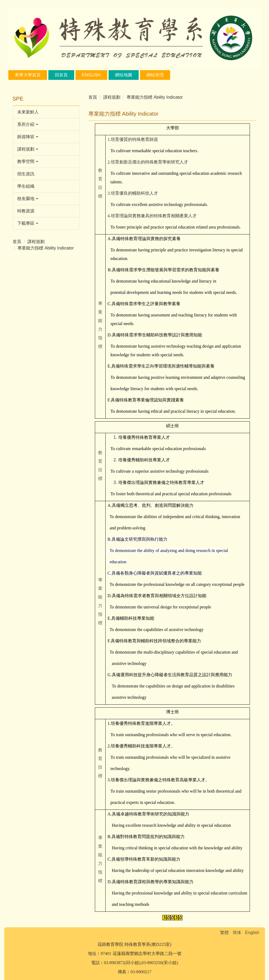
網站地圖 (124, 75)
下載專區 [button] (28, 223)
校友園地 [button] (28, 199)
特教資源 (26, 211)
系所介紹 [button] (28, 124)
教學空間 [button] (28, 161)
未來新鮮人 (28, 112)
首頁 (17, 242)
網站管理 (155, 75)
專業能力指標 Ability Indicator (46, 248)
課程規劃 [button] (28, 149)
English (91, 75)
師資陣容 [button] (28, 137)
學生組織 (26, 186)
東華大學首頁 (28, 75)
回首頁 (61, 75)
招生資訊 (26, 174)
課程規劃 (36, 242)
